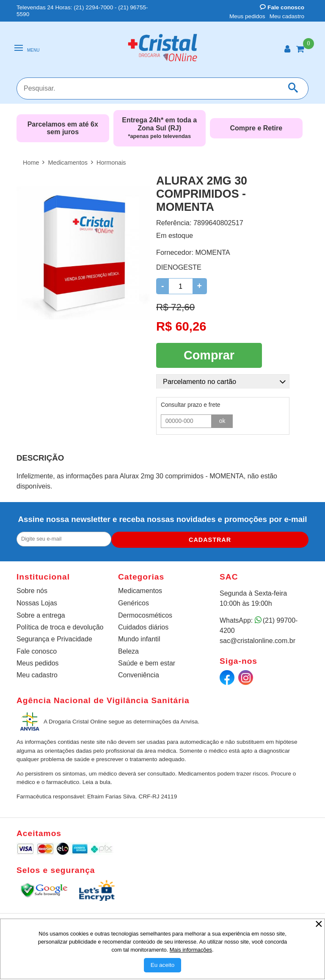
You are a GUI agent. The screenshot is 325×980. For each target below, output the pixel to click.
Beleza (128, 650)
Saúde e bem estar (147, 661)
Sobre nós (32, 589)
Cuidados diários (143, 625)
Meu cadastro (287, 16)
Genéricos (134, 601)
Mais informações (191, 950)
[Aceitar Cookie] (163, 965)
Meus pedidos (247, 16)
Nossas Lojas (37, 601)
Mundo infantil (139, 637)
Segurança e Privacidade (54, 637)
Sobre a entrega (41, 614)
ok (222, 418)
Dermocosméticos (145, 614)
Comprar (209, 354)
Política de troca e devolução (60, 625)
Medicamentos (140, 589)
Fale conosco (282, 7)
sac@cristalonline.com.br (258, 639)
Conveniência (139, 673)
